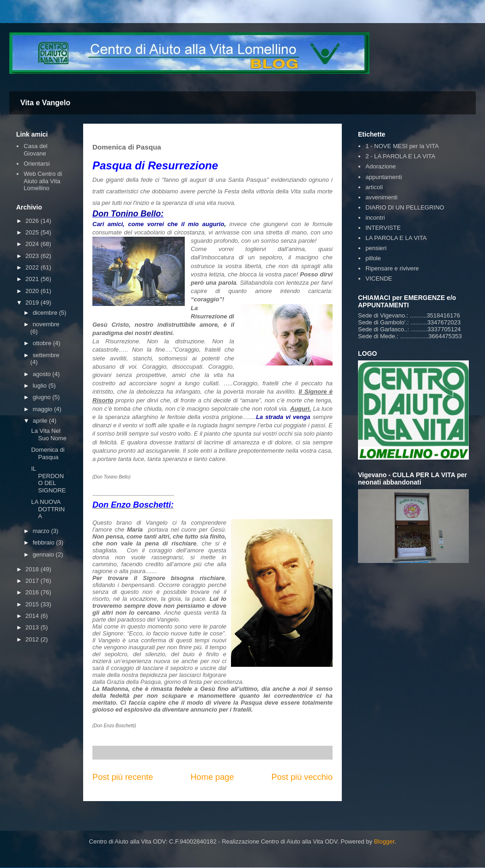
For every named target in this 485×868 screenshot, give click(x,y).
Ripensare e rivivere (392, 268)
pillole (373, 258)
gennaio (44, 554)
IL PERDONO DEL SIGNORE (48, 479)
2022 (33, 267)
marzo (42, 531)
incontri (375, 218)
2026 (33, 221)
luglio (41, 386)
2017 (33, 581)
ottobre (43, 343)
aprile (41, 421)
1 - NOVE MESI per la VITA (402, 146)
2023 (33, 256)
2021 (33, 279)
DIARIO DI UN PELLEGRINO (405, 207)
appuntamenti (384, 177)
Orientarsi (36, 164)
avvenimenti (381, 197)
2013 (33, 627)
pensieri (376, 248)
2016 (33, 592)
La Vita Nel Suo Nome (48, 434)
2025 (33, 232)
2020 (33, 291)
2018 (33, 569)
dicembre (46, 313)
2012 (33, 639)
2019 (33, 302)
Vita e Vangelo (45, 103)
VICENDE (379, 278)
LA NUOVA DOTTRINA (48, 509)
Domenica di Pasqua (48, 453)
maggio (43, 409)
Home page (212, 777)
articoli (374, 187)
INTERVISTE (383, 228)
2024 (33, 244)
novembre (46, 324)
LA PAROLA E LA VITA (396, 238)
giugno (43, 397)
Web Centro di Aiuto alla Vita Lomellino (43, 181)
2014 (33, 616)
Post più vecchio (302, 777)
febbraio (45, 542)
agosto (43, 374)
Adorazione (381, 166)
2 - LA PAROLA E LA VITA (400, 156)
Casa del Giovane (35, 150)
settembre (46, 355)
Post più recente (123, 777)
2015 (33, 604)
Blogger (384, 841)
